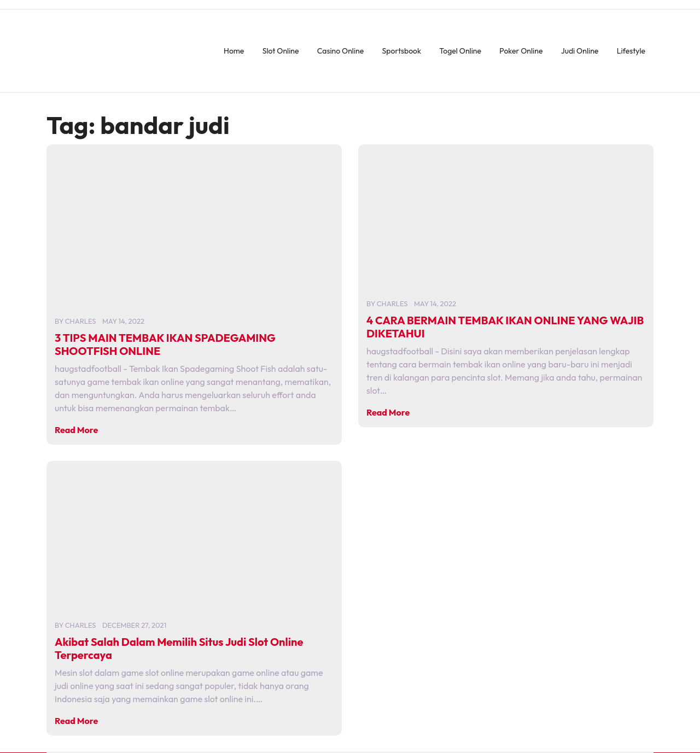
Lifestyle (631, 51)
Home (234, 51)
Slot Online (281, 51)
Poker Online (521, 51)
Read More (76, 430)
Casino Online (340, 51)
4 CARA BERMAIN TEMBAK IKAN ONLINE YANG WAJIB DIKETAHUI (505, 327)
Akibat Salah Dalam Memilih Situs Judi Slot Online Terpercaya (179, 648)
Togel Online (460, 51)
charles (81, 321)
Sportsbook (402, 51)
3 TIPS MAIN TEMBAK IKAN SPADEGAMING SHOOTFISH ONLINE (165, 344)
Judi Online (580, 51)
